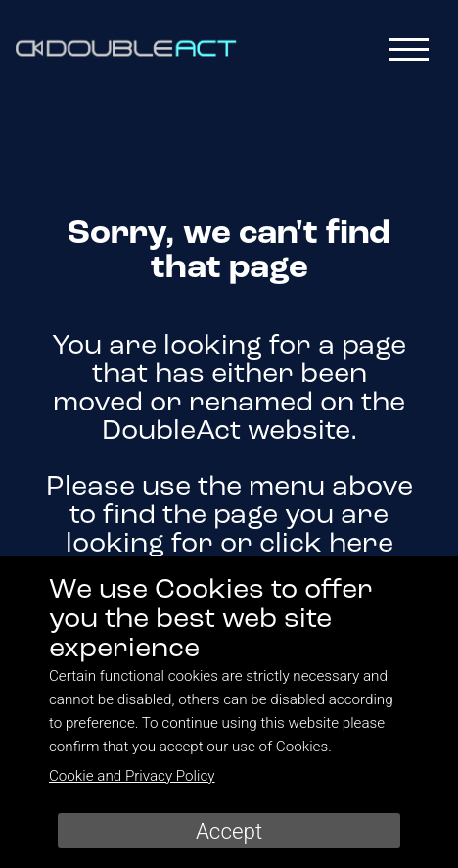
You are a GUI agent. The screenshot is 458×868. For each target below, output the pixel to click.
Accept (229, 831)
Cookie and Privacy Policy (132, 776)
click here (326, 544)
